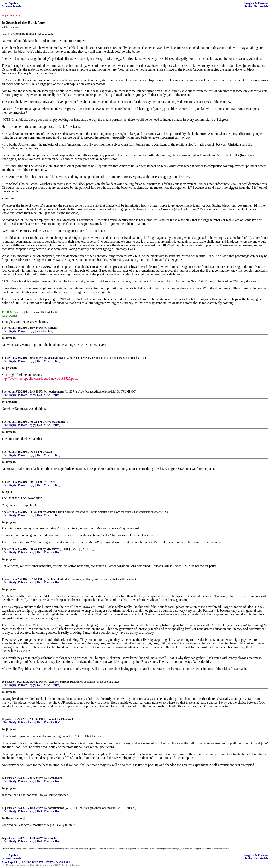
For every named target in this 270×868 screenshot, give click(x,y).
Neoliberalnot (55, 579)
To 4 (39, 841)
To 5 (39, 515)
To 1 (39, 361)
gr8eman (53, 358)
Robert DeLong (56, 422)
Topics (248, 7)
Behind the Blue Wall (60, 719)
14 (3, 838)
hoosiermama (56, 392)
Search (17, 7)
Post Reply (10, 331)
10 (3, 682)
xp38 (49, 452)
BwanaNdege (56, 778)
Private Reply (27, 331)
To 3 (39, 811)
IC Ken (51, 482)
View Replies (44, 331)
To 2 (39, 395)
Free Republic (10, 3)
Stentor (51, 512)
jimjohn (53, 328)
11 (3, 719)
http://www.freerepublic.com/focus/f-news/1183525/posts (40, 379)
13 (3, 808)
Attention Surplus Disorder (64, 682)
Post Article (261, 7)
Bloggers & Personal (256, 3)
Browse (6, 7)
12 (3, 778)
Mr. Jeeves (53, 549)
